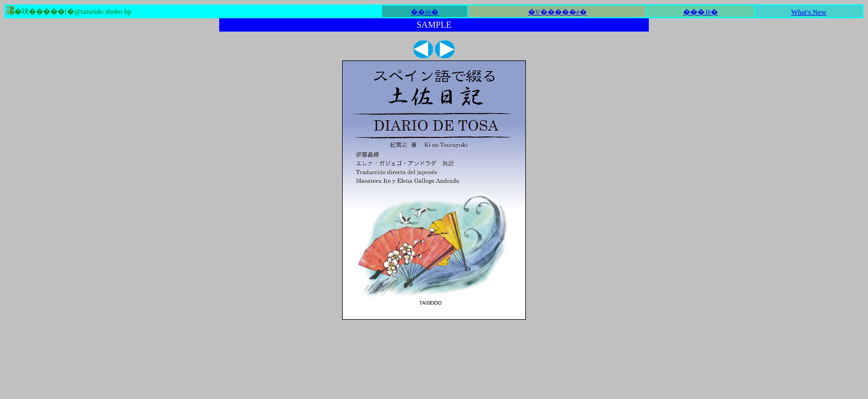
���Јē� (701, 12)
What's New (808, 12)
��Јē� (425, 12)
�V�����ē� (557, 12)
